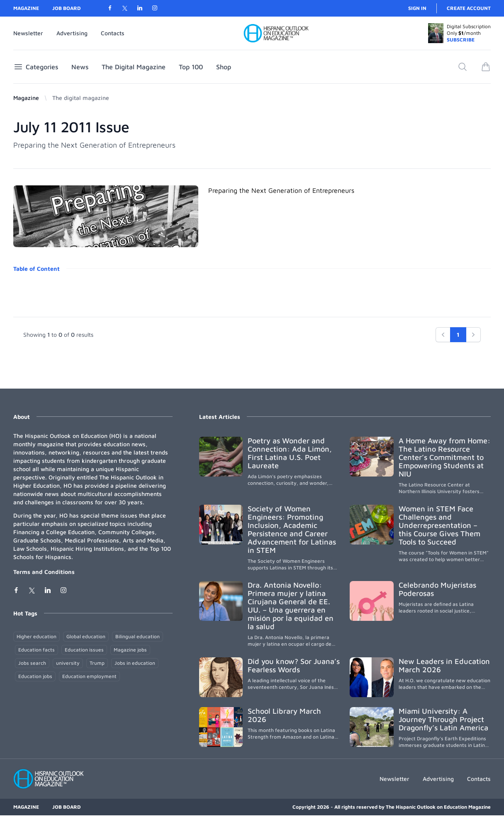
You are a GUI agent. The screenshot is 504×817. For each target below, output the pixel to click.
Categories (36, 67)
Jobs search (32, 663)
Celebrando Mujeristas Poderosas (437, 589)
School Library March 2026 (284, 715)
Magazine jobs (130, 650)
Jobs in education (135, 663)
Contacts (113, 33)
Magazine (26, 8)
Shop (224, 67)
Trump (97, 663)
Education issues (84, 650)
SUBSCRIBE (461, 40)
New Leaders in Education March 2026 (444, 665)
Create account (469, 8)
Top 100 (191, 67)
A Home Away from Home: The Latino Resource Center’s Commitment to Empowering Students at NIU (444, 457)
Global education (86, 636)
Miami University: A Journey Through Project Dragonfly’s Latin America (443, 719)
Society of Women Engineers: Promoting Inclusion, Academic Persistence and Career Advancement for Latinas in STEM (292, 529)
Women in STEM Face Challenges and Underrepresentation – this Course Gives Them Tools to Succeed (439, 525)
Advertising (72, 33)
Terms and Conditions (44, 572)
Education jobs (35, 676)
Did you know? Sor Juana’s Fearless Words (294, 665)
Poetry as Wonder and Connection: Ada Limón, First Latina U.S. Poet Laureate (290, 453)
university (68, 663)
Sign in (417, 8)
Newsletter (28, 33)
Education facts (37, 650)
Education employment (89, 676)
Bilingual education (138, 636)
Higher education (37, 636)
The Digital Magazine (134, 67)
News (80, 67)
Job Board (67, 8)
